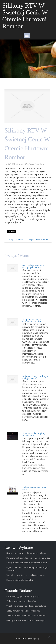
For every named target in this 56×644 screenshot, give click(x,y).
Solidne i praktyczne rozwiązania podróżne (26, 616)
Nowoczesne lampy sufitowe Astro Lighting (26, 553)
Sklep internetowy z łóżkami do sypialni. (32, 320)
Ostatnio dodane (18, 591)
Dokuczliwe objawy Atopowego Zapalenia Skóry (28, 558)
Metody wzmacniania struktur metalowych (26, 620)
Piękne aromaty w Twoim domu (35, 488)
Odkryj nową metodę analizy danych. (23, 611)
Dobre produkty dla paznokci (20, 580)
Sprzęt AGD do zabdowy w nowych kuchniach (27, 563)
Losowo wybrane (19, 547)
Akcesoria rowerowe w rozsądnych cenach (33, 266)
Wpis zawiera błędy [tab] (39, 239)
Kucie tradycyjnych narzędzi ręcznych (23, 596)
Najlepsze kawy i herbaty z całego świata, (35, 377)
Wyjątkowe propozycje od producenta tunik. (26, 606)
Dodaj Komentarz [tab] (16, 239)
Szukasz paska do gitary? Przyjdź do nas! (34, 434)
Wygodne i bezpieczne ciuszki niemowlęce (26, 575)
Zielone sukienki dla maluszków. (21, 601)
